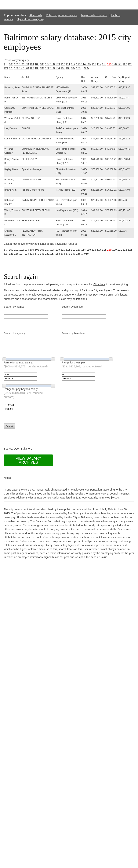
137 (73, 68)
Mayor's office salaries (94, 15)
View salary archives (28, 460)
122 (125, 64)
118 (104, 64)
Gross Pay (111, 77)
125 (11, 68)
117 (99, 64)
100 (11, 64)
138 (78, 68)
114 (84, 64)
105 (37, 64)
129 (32, 68)
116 (94, 64)
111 (68, 64)
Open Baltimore (23, 449)
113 (78, 64)
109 (58, 64)
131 (42, 68)
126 (16, 68)
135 (63, 68)
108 (52, 64)
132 (47, 68)
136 (68, 68)
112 (73, 64)
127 (22, 68)
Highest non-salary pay (30, 19)
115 (89, 64)
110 (63, 64)
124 (6, 68)
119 (109, 64)
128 (27, 68)
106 (42, 64)
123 (130, 64)
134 (58, 68)
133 (52, 68)
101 (16, 64)
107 (47, 64)
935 (86, 68)
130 (37, 68)
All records (36, 15)
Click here (99, 284)
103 (27, 64)
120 (114, 64)
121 (120, 64)
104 (32, 64)
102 (22, 64)
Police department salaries (62, 15)
